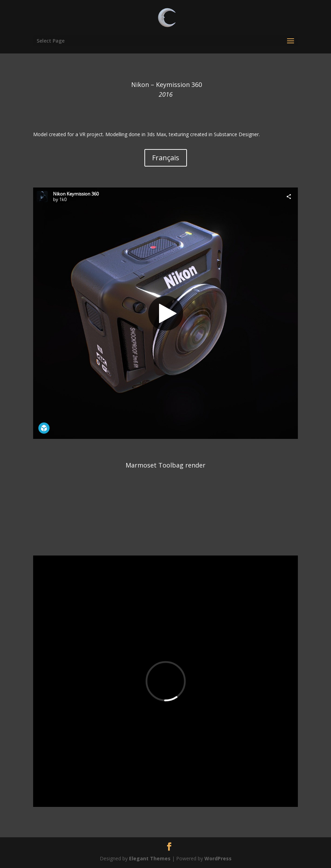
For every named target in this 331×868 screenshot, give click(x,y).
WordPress (218, 858)
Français (166, 158)
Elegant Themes (150, 858)
